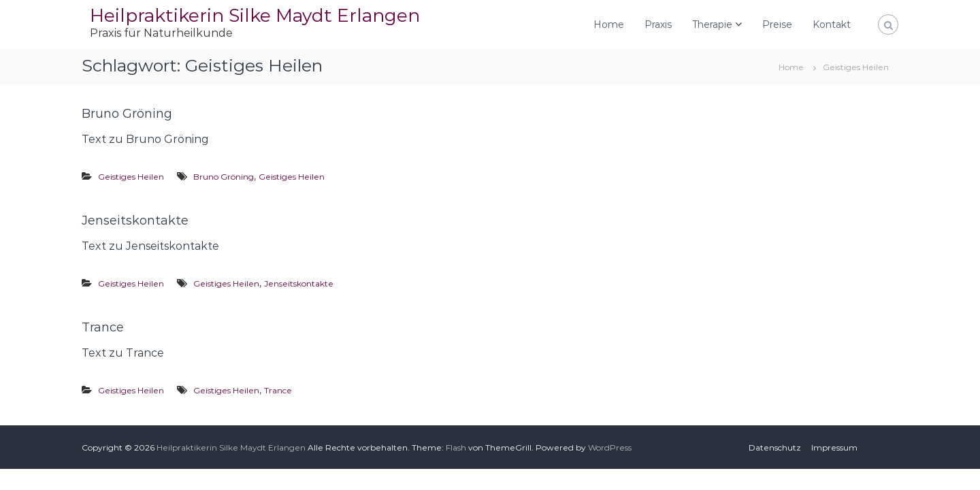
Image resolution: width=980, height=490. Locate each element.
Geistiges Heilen (131, 177)
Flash (456, 447)
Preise (777, 24)
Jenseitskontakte (135, 220)
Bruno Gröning (127, 114)
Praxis (658, 24)
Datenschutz (775, 447)
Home (609, 24)
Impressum (834, 447)
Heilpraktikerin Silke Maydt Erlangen (255, 15)
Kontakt (832, 24)
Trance (103, 327)
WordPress (610, 447)
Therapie (712, 24)
